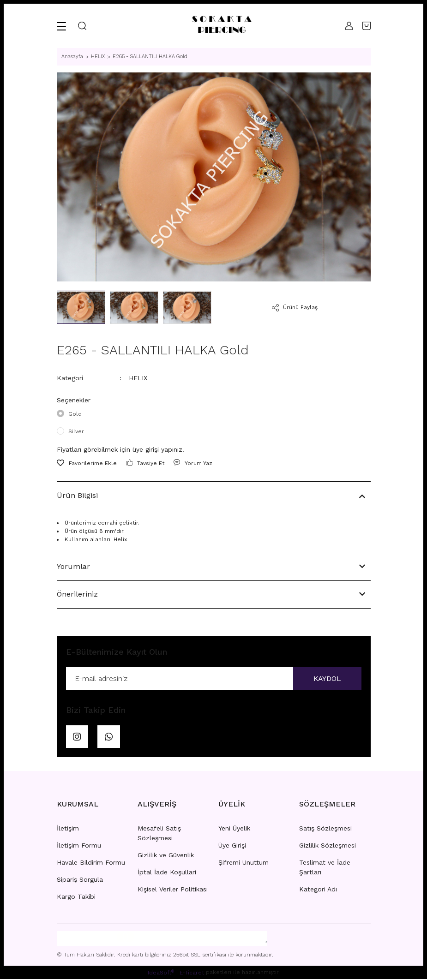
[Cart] (367, 26)
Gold (75, 414)
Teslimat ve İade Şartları (325, 868)
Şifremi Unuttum (244, 863)
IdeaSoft (161, 973)
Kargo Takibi (76, 897)
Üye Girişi (232, 846)
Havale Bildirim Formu (91, 863)
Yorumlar (73, 566)
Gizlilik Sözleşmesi (328, 846)
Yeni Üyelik (234, 829)
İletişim (68, 829)
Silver (76, 431)
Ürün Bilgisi (77, 495)
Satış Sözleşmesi (325, 829)
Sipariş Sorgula (80, 880)
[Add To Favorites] (87, 463)
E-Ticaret (192, 974)
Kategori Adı (318, 890)
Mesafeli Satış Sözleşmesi (159, 834)
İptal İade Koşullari (167, 873)
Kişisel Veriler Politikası (173, 890)
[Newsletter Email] (214, 679)
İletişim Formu (79, 846)
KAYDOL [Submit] (327, 678)
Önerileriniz (77, 594)
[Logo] (222, 26)
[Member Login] (349, 26)
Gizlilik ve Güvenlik (166, 856)
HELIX (138, 378)
